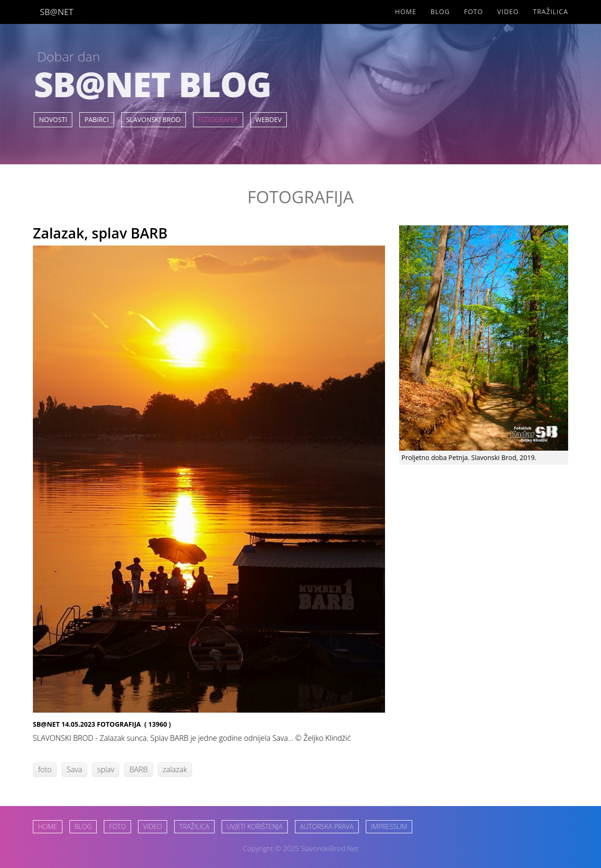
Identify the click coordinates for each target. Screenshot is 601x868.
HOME (48, 826)
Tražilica (551, 12)
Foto (474, 12)
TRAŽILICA (194, 826)
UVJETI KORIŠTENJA (255, 826)
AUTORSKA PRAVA (327, 826)
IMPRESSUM (389, 826)
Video (508, 12)
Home (406, 12)
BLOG (83, 826)
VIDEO (153, 826)
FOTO (117, 826)
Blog (440, 12)
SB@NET (57, 12)
